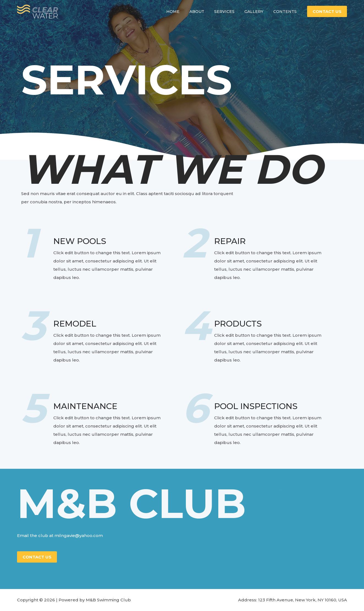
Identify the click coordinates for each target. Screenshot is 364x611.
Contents (286, 15)
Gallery (257, 15)
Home (183, 15)
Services (230, 15)
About (205, 15)
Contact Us (37, 557)
